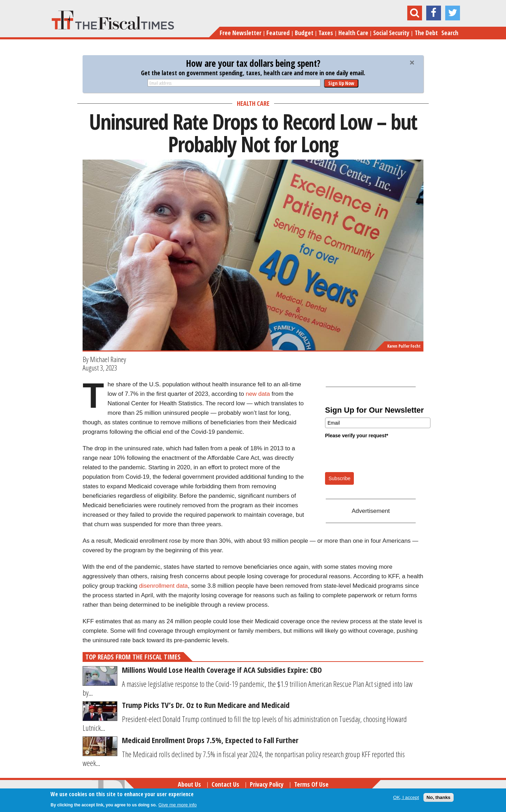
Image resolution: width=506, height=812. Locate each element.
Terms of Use (311, 784)
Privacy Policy (267, 784)
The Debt (426, 33)
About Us (189, 784)
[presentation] (378, 455)
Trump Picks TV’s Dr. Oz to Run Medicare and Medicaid (206, 705)
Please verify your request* (357, 436)
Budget (304, 33)
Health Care (353, 33)
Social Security (391, 33)
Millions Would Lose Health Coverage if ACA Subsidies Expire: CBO (222, 670)
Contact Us (225, 784)
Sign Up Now (341, 83)
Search (450, 33)
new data (258, 394)
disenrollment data (164, 586)
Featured (278, 33)
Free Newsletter (241, 33)
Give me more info (178, 805)
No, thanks (439, 797)
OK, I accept (406, 797)
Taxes (326, 33)
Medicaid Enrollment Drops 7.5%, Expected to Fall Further (210, 740)
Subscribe (339, 478)
